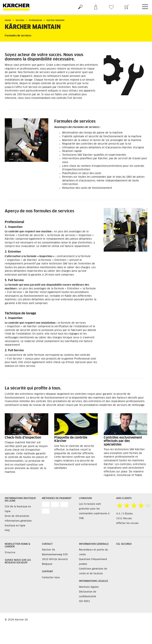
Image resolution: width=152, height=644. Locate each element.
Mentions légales (89, 587)
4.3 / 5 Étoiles (124, 514)
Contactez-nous (51, 578)
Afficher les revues (127, 523)
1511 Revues (124, 519)
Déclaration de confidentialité (88, 594)
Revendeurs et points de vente (93, 552)
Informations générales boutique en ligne (18, 523)
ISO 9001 (85, 601)
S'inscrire (10, 553)
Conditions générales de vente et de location (93, 571)
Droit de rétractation (17, 516)
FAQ (7, 530)
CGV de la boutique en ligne (18, 509)
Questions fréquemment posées (93, 562)
